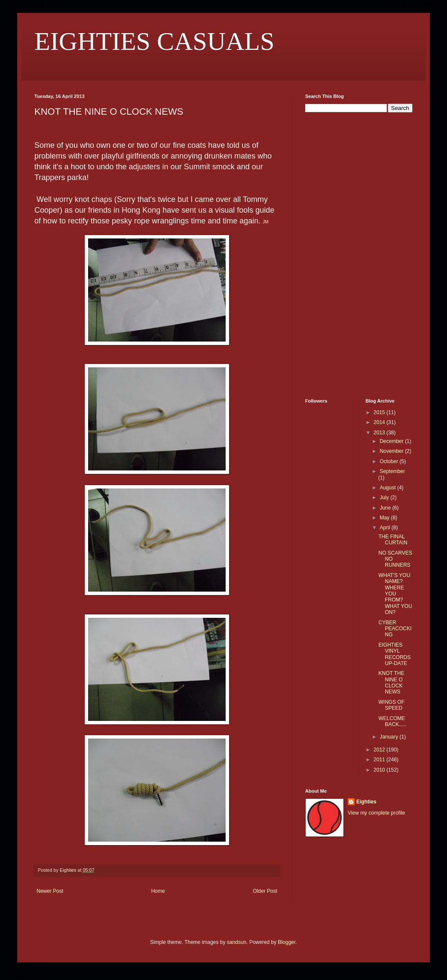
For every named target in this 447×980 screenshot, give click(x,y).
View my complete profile (376, 813)
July (385, 498)
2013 (380, 433)
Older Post (265, 891)
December (392, 441)
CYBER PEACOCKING (395, 629)
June (386, 508)
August (388, 488)
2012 (380, 750)
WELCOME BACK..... (392, 721)
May (385, 518)
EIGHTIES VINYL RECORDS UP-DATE (394, 654)
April (385, 528)
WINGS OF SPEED (391, 705)
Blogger (287, 942)
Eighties (366, 802)
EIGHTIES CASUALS (154, 41)
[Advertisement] (331, 254)
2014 (380, 422)
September (392, 471)
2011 (380, 760)
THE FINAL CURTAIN (393, 540)
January (389, 737)
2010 (380, 770)
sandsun (237, 942)
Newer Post (50, 891)
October (389, 461)
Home (158, 891)
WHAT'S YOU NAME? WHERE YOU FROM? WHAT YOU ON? (395, 594)
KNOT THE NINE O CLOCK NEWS (391, 682)
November (392, 451)
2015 (380, 412)
